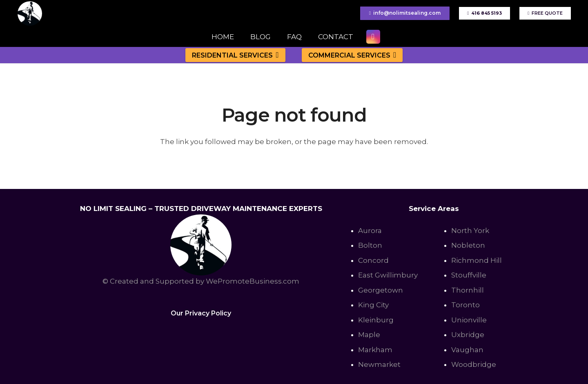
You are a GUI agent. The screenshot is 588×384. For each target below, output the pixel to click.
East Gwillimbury (388, 275)
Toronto (465, 305)
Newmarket (379, 364)
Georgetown (381, 290)
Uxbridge (468, 335)
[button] (276, 55)
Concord (373, 260)
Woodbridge (474, 364)
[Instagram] (373, 37)
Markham (375, 350)
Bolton (370, 245)
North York (470, 231)
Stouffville (469, 275)
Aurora (370, 231)
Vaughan (467, 350)
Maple (369, 335)
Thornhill (468, 290)
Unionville (469, 320)
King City (373, 305)
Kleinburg (376, 320)
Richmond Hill (477, 260)
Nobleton (468, 245)
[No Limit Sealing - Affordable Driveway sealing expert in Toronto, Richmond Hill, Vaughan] (30, 13)
